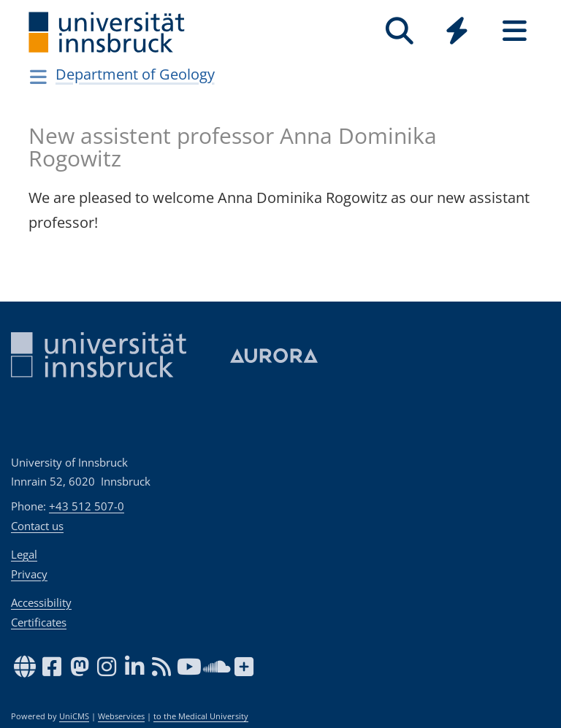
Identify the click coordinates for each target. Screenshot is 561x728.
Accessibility (41, 602)
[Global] (457, 32)
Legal (24, 554)
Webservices (121, 716)
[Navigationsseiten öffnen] (38, 77)
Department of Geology (135, 74)
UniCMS (74, 716)
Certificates (39, 622)
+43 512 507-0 (87, 506)
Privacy (29, 574)
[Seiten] (515, 31)
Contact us (37, 526)
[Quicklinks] (457, 31)
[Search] (399, 31)
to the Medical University (201, 716)
